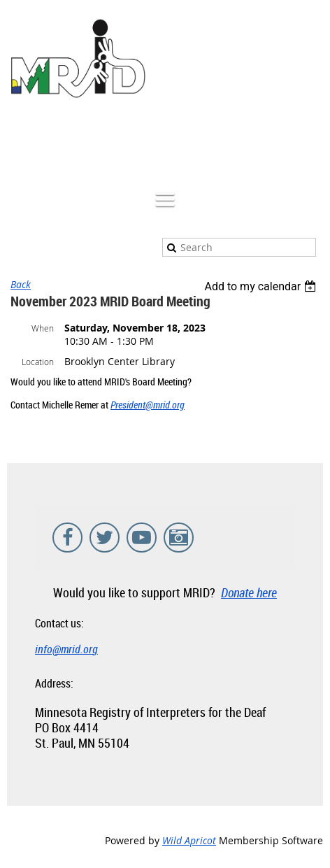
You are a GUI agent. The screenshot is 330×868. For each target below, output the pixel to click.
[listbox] (262, 286)
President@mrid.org (148, 405)
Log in (309, 140)
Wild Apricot (189, 840)
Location (38, 362)
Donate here (249, 592)
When (43, 328)
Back (21, 284)
